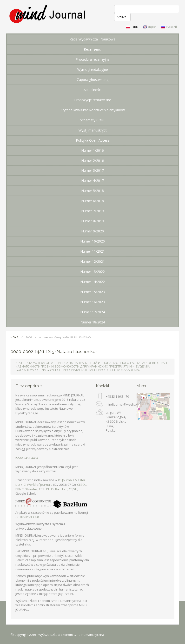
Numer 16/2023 (92, 302)
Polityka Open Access (93, 140)
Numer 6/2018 (92, 201)
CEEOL (82, 485)
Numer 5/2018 (92, 191)
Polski (132, 27)
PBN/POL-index (26, 489)
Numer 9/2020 (92, 231)
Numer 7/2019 (92, 211)
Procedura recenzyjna (93, 59)
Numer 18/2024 (93, 322)
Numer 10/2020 (92, 241)
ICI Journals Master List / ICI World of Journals (50, 482)
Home (14, 337)
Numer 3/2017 (92, 170)
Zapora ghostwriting (93, 80)
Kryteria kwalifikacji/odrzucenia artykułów (93, 110)
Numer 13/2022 (92, 272)
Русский (169, 27)
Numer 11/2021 (92, 251)
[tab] (92, 366)
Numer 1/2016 (92, 150)
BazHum (61, 489)
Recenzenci (93, 49)
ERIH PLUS (46, 489)
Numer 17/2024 (92, 312)
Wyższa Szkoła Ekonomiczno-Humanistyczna (71, 635)
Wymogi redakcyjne (93, 69)
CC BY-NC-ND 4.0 (27, 517)
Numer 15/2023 (92, 292)
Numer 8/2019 (92, 221)
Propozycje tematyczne (93, 100)
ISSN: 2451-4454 (27, 458)
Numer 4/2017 (92, 181)
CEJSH (73, 489)
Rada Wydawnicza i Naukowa (92, 39)
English (150, 27)
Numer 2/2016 (92, 161)
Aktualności (92, 90)
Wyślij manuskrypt (93, 130)
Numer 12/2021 (92, 261)
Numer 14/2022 (92, 282)
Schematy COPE (93, 120)
